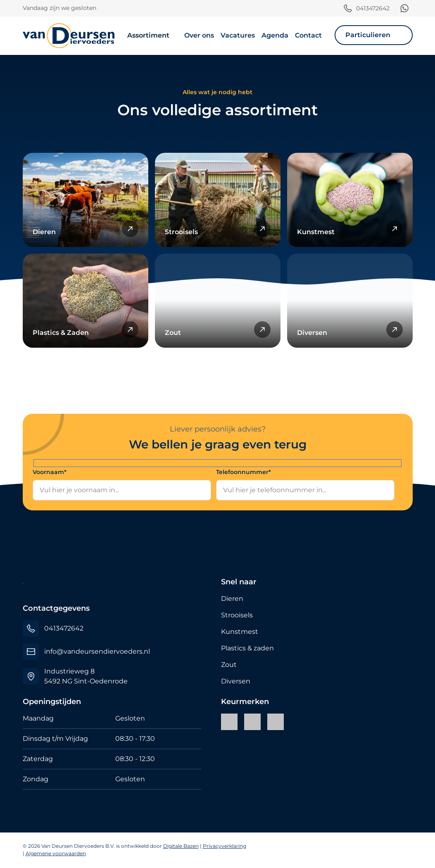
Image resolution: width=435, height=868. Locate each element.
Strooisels (237, 615)
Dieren (232, 599)
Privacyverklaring (225, 846)
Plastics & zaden (247, 648)
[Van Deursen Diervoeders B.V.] (69, 36)
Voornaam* (50, 472)
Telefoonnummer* (244, 472)
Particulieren (368, 35)
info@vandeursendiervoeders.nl (97, 651)
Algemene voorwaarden (56, 853)
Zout (229, 665)
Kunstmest (240, 632)
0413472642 (373, 8)
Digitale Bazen (181, 846)
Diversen (236, 681)
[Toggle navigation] (337, 45)
